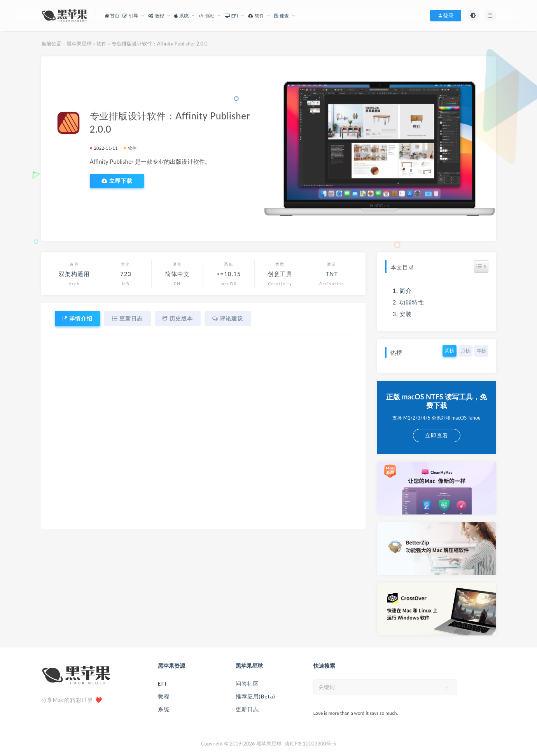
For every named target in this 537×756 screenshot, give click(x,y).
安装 (406, 314)
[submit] (447, 688)
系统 (164, 709)
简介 (406, 290)
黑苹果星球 (79, 44)
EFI (162, 683)
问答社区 (247, 683)
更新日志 (247, 709)
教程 (164, 696)
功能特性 (412, 302)
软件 (101, 44)
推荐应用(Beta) (255, 696)
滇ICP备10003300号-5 (310, 744)
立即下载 (117, 181)
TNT (332, 274)
